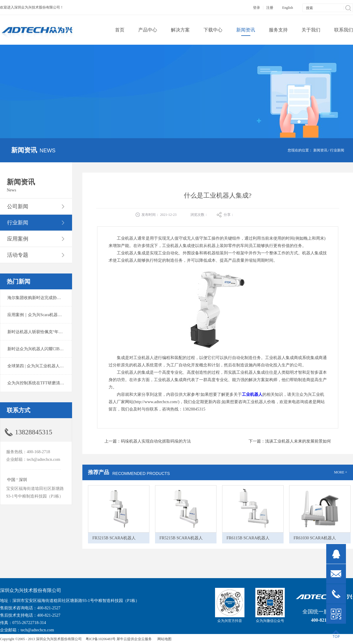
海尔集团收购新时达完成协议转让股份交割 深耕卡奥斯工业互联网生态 (72, 298)
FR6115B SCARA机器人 (248, 538)
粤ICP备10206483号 (101, 639)
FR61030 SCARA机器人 (315, 538)
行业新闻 (337, 150)
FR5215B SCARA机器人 (181, 538)
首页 (120, 30)
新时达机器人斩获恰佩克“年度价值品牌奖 (45, 332)
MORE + (341, 472)
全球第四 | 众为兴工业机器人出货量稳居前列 (48, 366)
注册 (270, 8)
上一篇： (148, 441)
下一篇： (290, 441)
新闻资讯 (320, 150)
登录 (257, 8)
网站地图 (164, 639)
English (288, 8)
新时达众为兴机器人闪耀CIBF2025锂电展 (45, 349)
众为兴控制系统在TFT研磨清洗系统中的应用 (48, 383)
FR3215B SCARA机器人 (114, 538)
